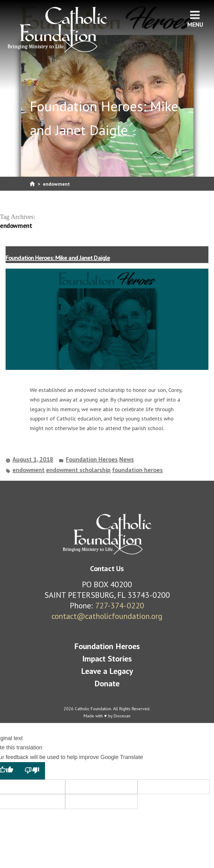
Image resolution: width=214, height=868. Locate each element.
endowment (28, 470)
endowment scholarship (78, 470)
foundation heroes (137, 470)
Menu (195, 19)
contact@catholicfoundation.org (107, 616)
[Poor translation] (32, 771)
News (127, 459)
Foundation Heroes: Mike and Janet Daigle (58, 258)
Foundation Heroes (92, 459)
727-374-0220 (120, 605)
